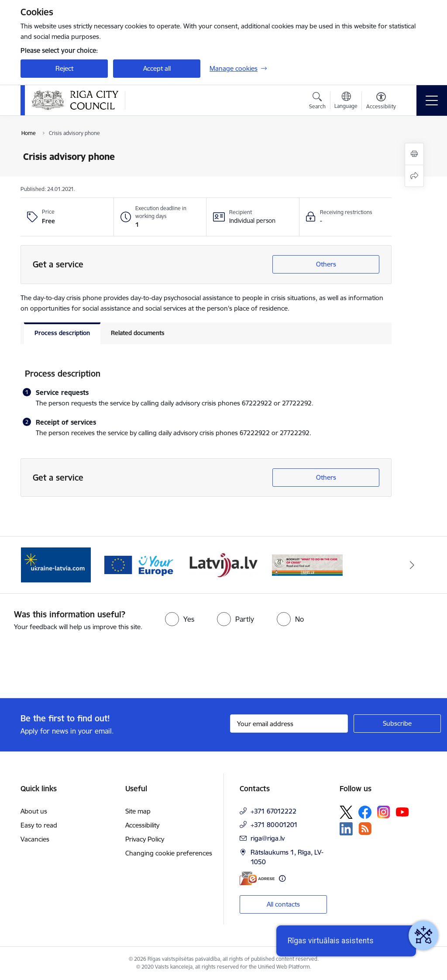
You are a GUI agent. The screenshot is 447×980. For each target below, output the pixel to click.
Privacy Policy (145, 839)
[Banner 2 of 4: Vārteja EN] (140, 564)
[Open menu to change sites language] (346, 101)
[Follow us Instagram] (384, 812)
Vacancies (35, 839)
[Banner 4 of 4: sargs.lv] (307, 564)
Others (326, 264)
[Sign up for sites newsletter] (397, 724)
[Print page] (414, 154)
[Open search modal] (317, 102)
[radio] (180, 619)
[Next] (412, 565)
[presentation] (73, 665)
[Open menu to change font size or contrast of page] (381, 102)
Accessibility (142, 825)
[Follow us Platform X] (346, 812)
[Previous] (35, 565)
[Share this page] (414, 176)
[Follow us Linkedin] (346, 829)
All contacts (283, 904)
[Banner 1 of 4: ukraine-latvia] (56, 564)
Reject (64, 68)
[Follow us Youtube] (402, 812)
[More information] (282, 878)
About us (34, 811)
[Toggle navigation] (432, 100)
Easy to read (39, 825)
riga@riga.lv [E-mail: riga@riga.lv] (268, 838)
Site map (138, 811)
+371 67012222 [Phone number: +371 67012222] (273, 811)
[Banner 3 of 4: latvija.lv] (223, 564)
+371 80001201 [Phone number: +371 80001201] (274, 825)
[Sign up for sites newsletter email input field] (289, 724)
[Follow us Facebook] (365, 812)
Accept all (157, 68)
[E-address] (257, 878)
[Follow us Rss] (365, 829)
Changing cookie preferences (169, 853)
